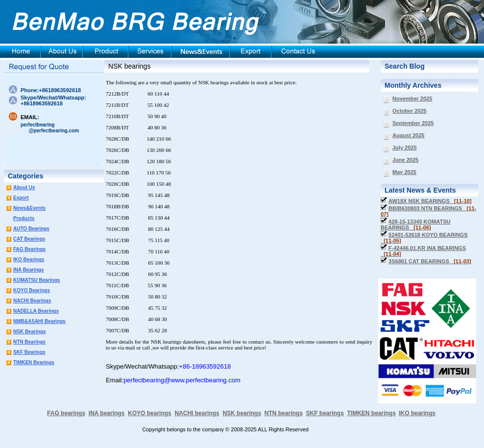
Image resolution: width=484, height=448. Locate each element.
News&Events (29, 208)
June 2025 (405, 160)
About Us (24, 187)
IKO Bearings (29, 260)
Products (24, 218)
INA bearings (107, 413)
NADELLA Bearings (36, 311)
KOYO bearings (150, 413)
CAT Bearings (29, 239)
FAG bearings (66, 413)
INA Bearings (28, 270)
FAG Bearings (29, 249)
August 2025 (408, 135)
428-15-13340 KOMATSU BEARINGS (415, 224)
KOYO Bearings (32, 290)
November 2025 (412, 99)
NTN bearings (284, 413)
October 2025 (410, 111)
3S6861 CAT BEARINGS (430, 261)
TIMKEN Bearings (34, 362)
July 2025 (405, 148)
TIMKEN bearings (372, 413)
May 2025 (404, 172)
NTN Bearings (29, 342)
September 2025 (413, 123)
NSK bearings (129, 66)
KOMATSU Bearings (36, 280)
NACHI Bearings (32, 301)
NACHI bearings (197, 413)
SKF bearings (325, 413)
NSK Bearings (30, 332)
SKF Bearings (29, 352)
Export (21, 198)
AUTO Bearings (31, 229)
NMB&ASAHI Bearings (39, 321)
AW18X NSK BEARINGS (430, 201)
